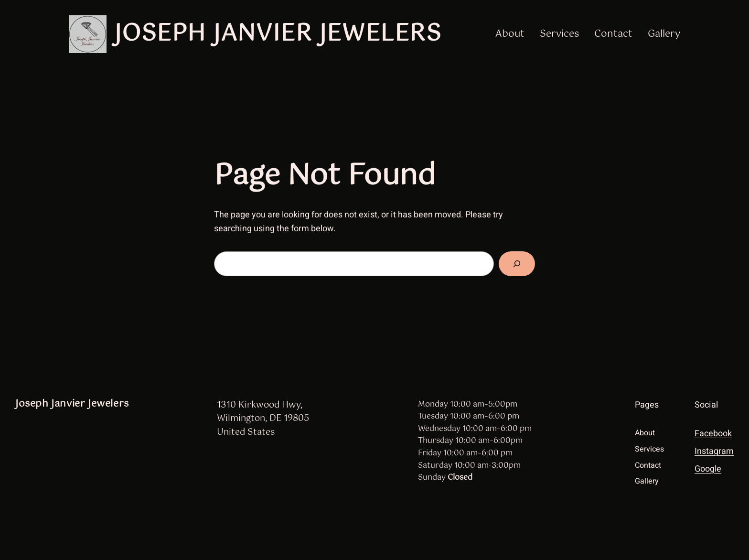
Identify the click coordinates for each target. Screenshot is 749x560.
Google (708, 469)
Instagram (714, 451)
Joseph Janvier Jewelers (278, 34)
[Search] (517, 264)
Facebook (713, 434)
